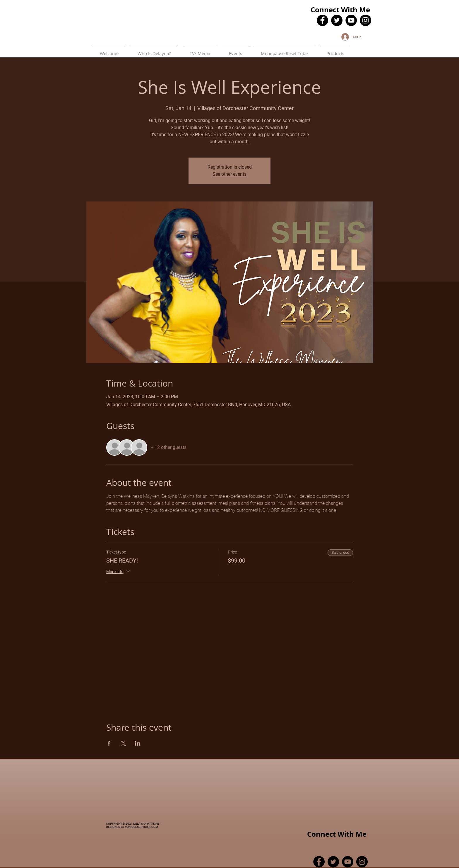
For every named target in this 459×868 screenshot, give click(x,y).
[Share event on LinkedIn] (138, 743)
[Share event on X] (123, 743)
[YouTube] (351, 20)
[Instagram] (365, 20)
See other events (229, 174)
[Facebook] (322, 20)
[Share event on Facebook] (109, 743)
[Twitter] (337, 20)
